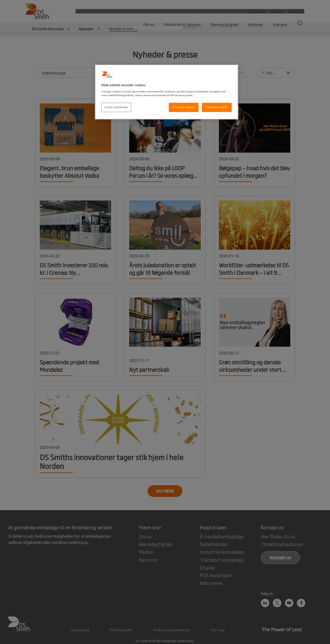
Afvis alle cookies (184, 107)
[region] (167, 92)
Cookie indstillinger (116, 107)
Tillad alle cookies (217, 107)
